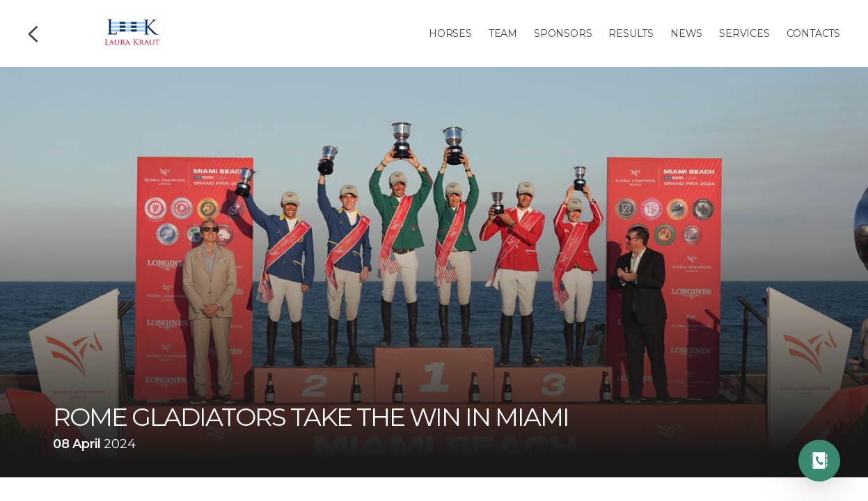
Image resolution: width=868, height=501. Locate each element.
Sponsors (563, 33)
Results (631, 33)
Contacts (813, 33)
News (686, 33)
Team (503, 33)
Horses (450, 33)
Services (744, 33)
